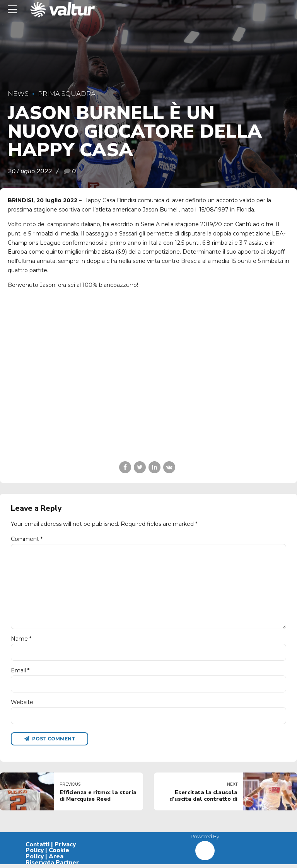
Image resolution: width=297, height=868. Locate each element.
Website (22, 705)
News (18, 94)
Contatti (38, 848)
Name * (21, 641)
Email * (20, 673)
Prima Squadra (67, 94)
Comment (27, 539)
